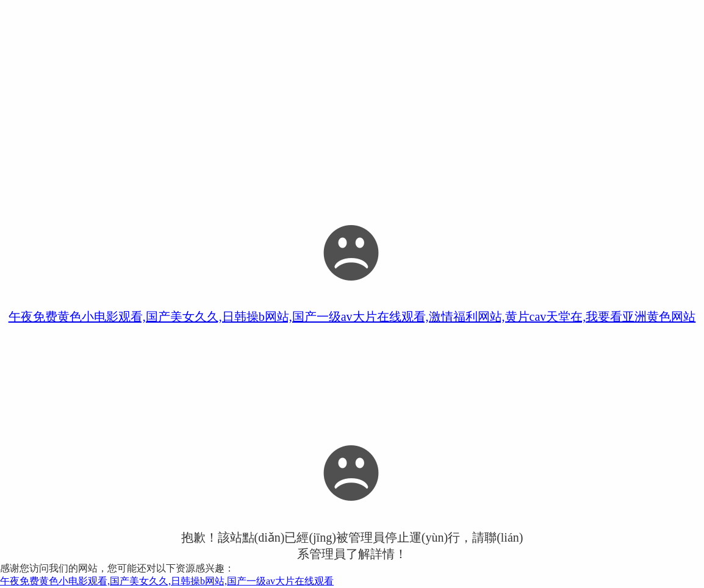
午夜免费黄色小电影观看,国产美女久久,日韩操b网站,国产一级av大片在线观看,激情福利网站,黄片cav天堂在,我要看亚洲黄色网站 (352, 317)
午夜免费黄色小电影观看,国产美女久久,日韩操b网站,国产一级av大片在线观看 (167, 581)
